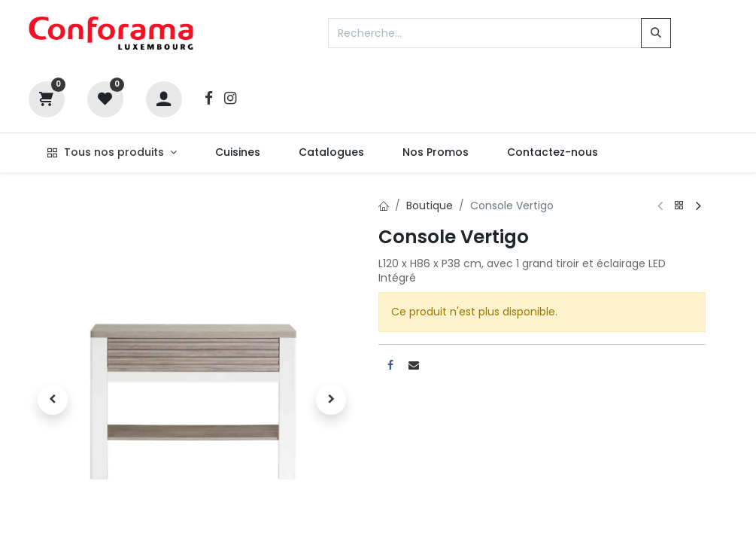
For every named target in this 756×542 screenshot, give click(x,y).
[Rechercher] (656, 33)
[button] (53, 400)
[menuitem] (237, 153)
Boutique (430, 206)
